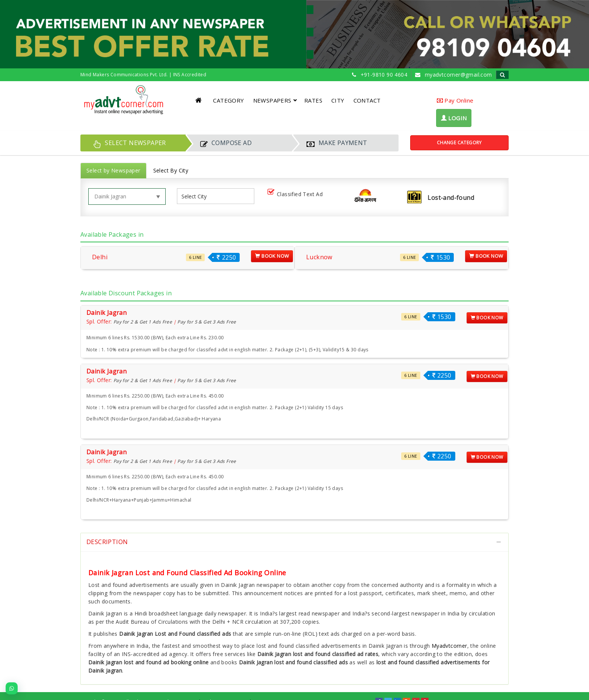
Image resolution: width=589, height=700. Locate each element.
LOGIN (454, 118)
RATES (313, 100)
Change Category (459, 143)
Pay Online (455, 100)
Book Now (272, 256)
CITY (338, 100)
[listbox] (197, 196)
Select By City (171, 170)
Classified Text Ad (297, 194)
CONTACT (367, 100)
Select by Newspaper (113, 170)
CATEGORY (228, 100)
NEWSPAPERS (275, 100)
